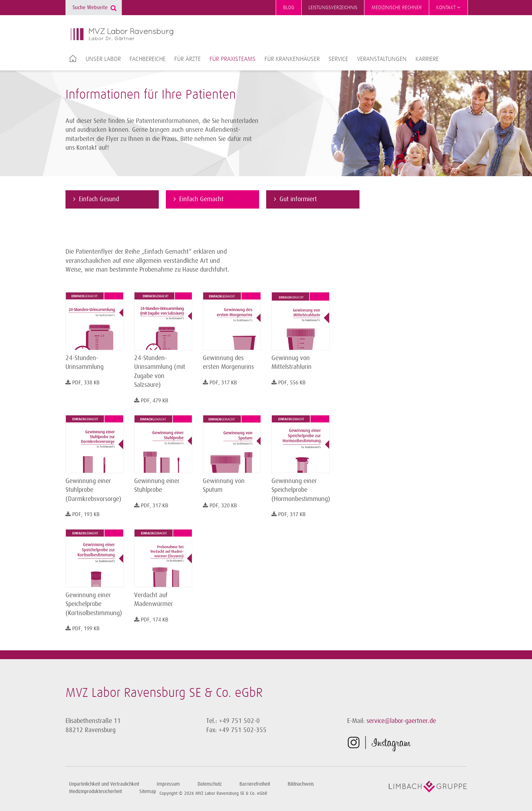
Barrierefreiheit (255, 784)
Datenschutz (210, 784)
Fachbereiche (148, 59)
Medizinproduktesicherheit (95, 791)
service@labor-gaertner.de (401, 721)
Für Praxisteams (233, 59)
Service (338, 59)
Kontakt (448, 7)
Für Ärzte (187, 59)
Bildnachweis (301, 784)
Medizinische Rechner (397, 8)
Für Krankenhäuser (292, 59)
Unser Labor (103, 59)
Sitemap (148, 791)
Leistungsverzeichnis (333, 8)
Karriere (427, 59)
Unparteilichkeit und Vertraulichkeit (104, 784)
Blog (289, 8)
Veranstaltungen (382, 59)
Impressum (168, 784)
